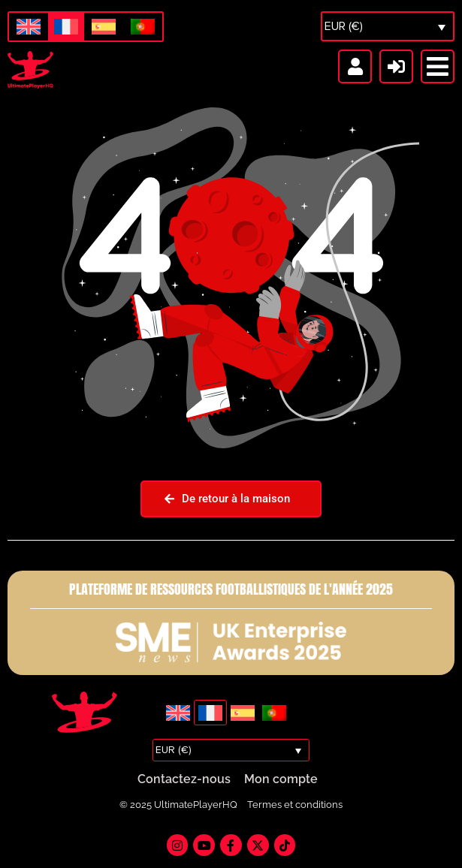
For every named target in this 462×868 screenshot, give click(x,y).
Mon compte (281, 780)
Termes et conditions (295, 805)
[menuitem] (29, 27)
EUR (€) (344, 26)
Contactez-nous (184, 780)
